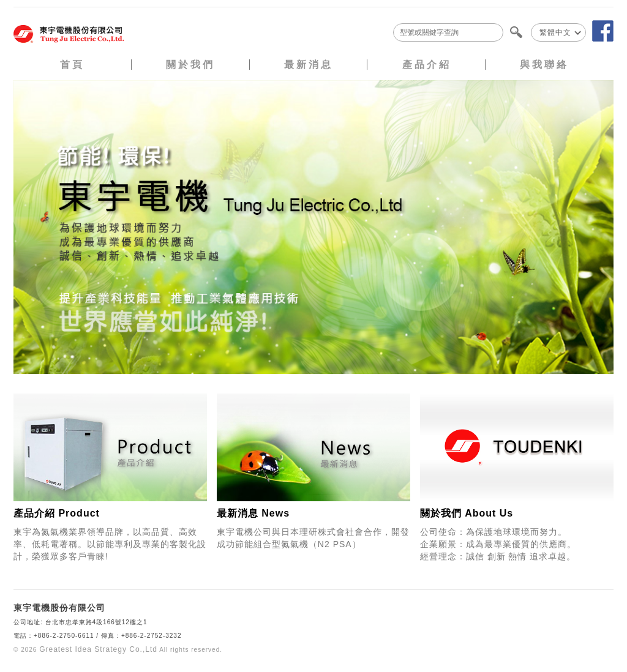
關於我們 (190, 64)
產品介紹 (427, 64)
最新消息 (309, 64)
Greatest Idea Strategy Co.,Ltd (98, 649)
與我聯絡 (544, 64)
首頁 (72, 64)
